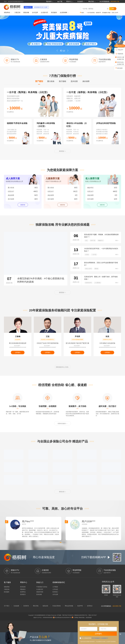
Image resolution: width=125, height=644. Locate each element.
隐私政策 (45, 606)
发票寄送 (23, 592)
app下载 (60, 1)
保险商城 (8, 13)
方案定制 (17, 12)
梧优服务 (54, 12)
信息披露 (81, 1)
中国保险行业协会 (42, 587)
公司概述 (55, 587)
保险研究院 (40, 592)
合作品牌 (35, 12)
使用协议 (90, 606)
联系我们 (55, 592)
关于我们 (7, 606)
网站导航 (36, 606)
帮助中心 (70, 1)
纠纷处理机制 (57, 606)
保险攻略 (26, 12)
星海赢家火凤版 (106, 12)
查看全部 (62, 492)
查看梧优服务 (62, 424)
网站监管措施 (69, 606)
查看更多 (62, 151)
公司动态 (55, 589)
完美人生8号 (115, 12)
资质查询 (26, 606)
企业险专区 (44, 12)
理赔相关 (23, 589)
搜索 (113, 9)
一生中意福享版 (91, 12)
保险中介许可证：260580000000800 (43, 618)
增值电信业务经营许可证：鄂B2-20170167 (86, 615)
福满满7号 (98, 12)
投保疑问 (23, 594)
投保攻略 (39, 594)
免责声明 (80, 606)
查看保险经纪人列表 (62, 367)
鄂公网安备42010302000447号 (62, 618)
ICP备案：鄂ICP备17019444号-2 (66, 615)
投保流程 (23, 587)
